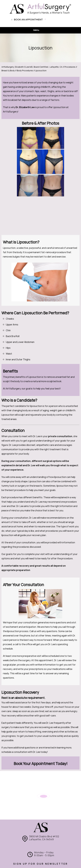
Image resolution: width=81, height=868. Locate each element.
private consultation (60, 436)
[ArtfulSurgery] (40, 9)
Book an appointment (28, 19)
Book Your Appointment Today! (41, 764)
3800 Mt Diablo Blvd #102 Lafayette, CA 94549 (44, 838)
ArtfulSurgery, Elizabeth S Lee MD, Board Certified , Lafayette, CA (32, 67)
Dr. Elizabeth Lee (25, 107)
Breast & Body (8, 71)
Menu (40, 30)
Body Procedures (25, 71)
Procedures (70, 67)
